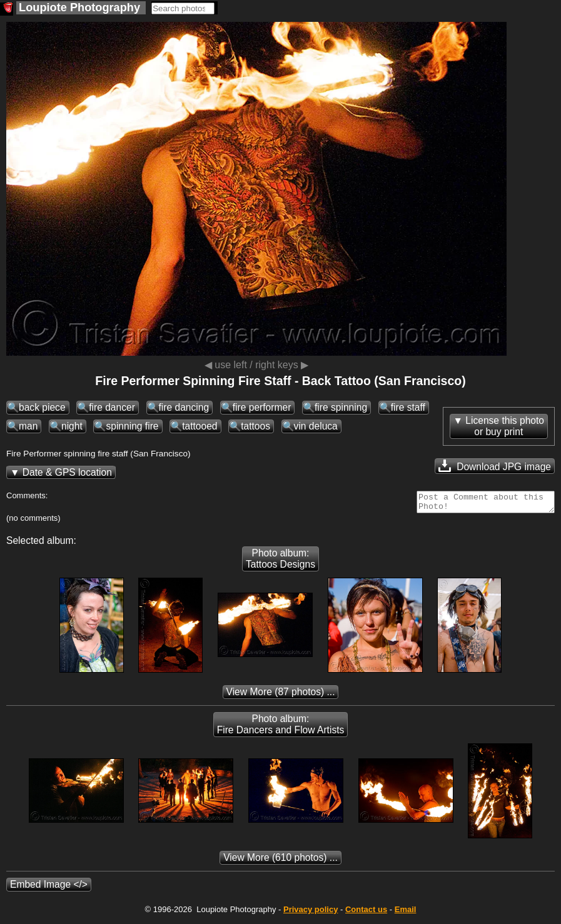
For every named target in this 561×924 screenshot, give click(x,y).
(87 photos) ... (281, 696)
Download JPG (495, 466)
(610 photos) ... (280, 861)
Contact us (366, 913)
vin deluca (316, 426)
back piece (42, 407)
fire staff (408, 407)
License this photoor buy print (505, 426)
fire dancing (184, 407)
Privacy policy (311, 913)
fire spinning (341, 407)
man (28, 426)
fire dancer (112, 407)
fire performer (262, 407)
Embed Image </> (49, 888)
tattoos (255, 426)
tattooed (200, 426)
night (72, 426)
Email (406, 913)
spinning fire (132, 426)
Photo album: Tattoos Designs (280, 562)
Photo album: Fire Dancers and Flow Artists (281, 728)
